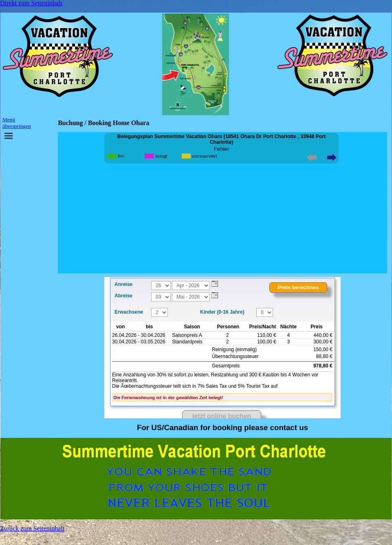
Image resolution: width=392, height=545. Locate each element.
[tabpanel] (222, 428)
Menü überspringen (17, 123)
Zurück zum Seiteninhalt (32, 529)
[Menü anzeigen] (9, 136)
